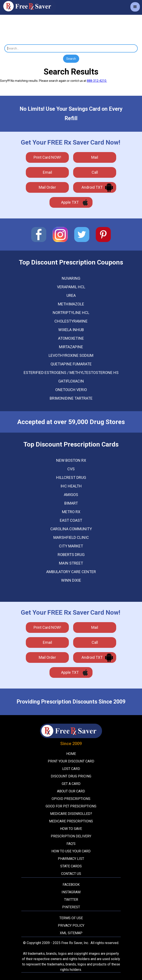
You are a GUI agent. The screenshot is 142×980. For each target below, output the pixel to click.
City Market (71, 546)
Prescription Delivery (71, 836)
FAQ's (71, 844)
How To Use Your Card (71, 851)
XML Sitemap (71, 933)
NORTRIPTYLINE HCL (71, 313)
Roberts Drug (71, 555)
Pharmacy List (71, 859)
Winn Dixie (71, 580)
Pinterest (71, 907)
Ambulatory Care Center (71, 572)
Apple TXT (70, 202)
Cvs (71, 469)
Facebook (71, 885)
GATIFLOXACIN (71, 381)
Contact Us (71, 874)
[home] (28, 6)
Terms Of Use (71, 918)
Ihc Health (71, 486)
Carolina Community (71, 529)
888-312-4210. (97, 81)
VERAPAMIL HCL (71, 287)
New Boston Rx (71, 460)
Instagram (71, 892)
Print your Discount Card (71, 761)
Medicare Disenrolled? (71, 814)
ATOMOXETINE (71, 338)
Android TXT (92, 187)
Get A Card (71, 784)
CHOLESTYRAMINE (71, 321)
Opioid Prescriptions (71, 799)
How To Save (71, 829)
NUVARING (71, 278)
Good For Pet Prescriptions (71, 806)
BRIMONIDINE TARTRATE (71, 398)
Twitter (71, 900)
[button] (135, 7)
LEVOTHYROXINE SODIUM (71, 356)
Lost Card (71, 769)
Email (47, 172)
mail (95, 157)
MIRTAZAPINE (71, 347)
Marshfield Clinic (71, 538)
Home (71, 754)
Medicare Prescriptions (71, 821)
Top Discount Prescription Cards (71, 444)
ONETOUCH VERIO (71, 390)
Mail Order (47, 187)
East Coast (71, 520)
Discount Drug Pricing (71, 776)
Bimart (71, 503)
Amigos (71, 495)
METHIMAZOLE (71, 304)
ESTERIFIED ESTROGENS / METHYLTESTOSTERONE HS (71, 373)
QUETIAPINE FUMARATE (71, 364)
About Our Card (71, 791)
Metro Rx (71, 512)
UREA (71, 296)
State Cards (71, 866)
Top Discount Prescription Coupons (71, 262)
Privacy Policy (71, 925)
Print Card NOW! (47, 157)
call (95, 172)
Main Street (71, 563)
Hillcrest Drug (71, 478)
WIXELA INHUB (71, 330)
